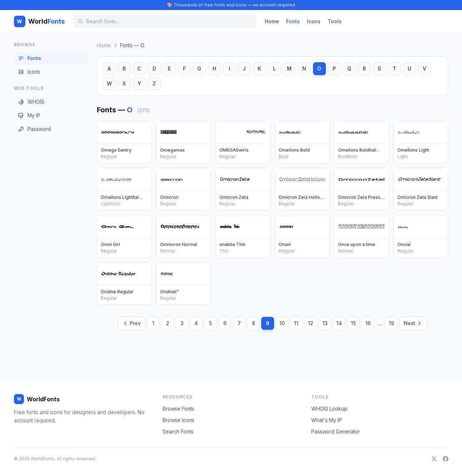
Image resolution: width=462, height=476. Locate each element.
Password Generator (336, 431)
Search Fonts (178, 431)
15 (353, 323)
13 (325, 323)
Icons (314, 21)
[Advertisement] (43, 250)
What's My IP (327, 420)
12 (311, 323)
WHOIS (31, 102)
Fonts (293, 21)
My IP (29, 115)
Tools (335, 21)
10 (282, 323)
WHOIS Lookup (329, 409)
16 (368, 323)
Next (413, 323)
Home (272, 21)
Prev (132, 323)
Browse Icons (178, 420)
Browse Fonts (178, 409)
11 (296, 323)
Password (34, 129)
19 (391, 323)
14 (339, 323)
